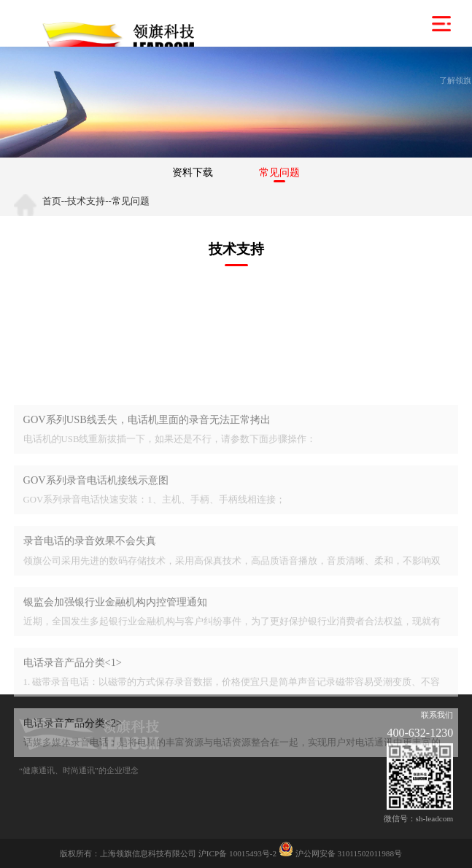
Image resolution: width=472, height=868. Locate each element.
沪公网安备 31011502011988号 (340, 853)
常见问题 (279, 172)
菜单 (442, 24)
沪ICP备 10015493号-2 (237, 853)
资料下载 (193, 172)
